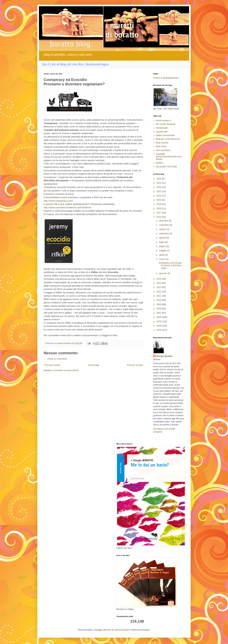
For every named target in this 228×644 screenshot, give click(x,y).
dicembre (164, 221)
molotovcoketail (121, 630)
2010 (159, 300)
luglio (162, 242)
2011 (159, 296)
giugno (163, 246)
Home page (94, 365)
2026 (159, 179)
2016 (159, 217)
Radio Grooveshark (165, 135)
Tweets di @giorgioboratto (166, 78)
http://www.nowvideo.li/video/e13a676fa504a (67, 207)
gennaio (163, 273)
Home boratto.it (163, 120)
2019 (159, 204)
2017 (159, 213)
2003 (159, 330)
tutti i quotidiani (163, 150)
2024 (159, 187)
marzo (162, 259)
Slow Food (161, 146)
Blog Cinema (162, 143)
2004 (159, 326)
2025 (159, 183)
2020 (159, 200)
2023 (159, 191)
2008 (159, 309)
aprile (162, 255)
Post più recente (52, 365)
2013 (159, 287)
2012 (159, 292)
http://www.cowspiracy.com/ (58, 201)
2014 (159, 283)
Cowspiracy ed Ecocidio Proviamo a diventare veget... (170, 266)
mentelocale (162, 128)
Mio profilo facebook (166, 124)
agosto (163, 238)
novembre (164, 225)
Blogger (146, 630)
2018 (159, 208)
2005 (159, 321)
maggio (163, 251)
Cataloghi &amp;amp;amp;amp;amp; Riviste (169, 157)
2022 (159, 196)
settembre (164, 233)
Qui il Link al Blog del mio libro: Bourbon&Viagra (75, 64)
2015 (159, 279)
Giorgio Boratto (164, 356)
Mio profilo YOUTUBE (167, 167)
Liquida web (162, 132)
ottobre (163, 229)
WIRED (160, 163)
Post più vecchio (135, 365)
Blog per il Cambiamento (168, 139)
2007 (159, 313)
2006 (159, 317)
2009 (159, 304)
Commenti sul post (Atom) (66, 370)
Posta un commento (57, 359)
